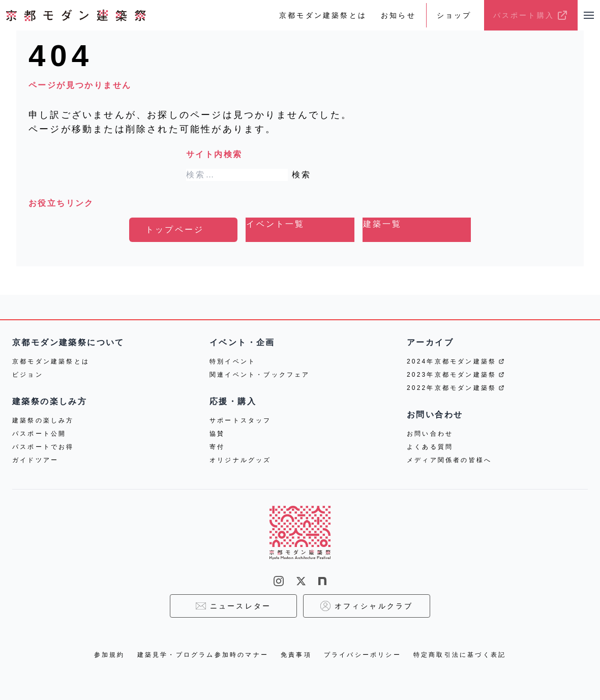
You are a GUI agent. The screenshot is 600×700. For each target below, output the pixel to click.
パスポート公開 (39, 434)
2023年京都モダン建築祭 (456, 375)
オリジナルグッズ (241, 460)
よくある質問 (430, 447)
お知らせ (398, 15)
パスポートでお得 (43, 447)
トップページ (175, 230)
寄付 (217, 447)
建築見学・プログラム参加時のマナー (203, 655)
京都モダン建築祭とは (323, 15)
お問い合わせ (430, 434)
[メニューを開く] (589, 15)
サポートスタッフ (241, 420)
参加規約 (110, 655)
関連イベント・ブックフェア (260, 375)
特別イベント (233, 361)
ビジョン (28, 375)
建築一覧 (383, 224)
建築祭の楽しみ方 (43, 420)
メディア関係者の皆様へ (449, 460)
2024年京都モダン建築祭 (456, 361)
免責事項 (296, 655)
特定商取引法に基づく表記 (460, 655)
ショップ (454, 15)
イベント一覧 (275, 224)
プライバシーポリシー (363, 655)
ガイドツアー (35, 460)
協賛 (217, 434)
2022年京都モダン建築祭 (456, 388)
